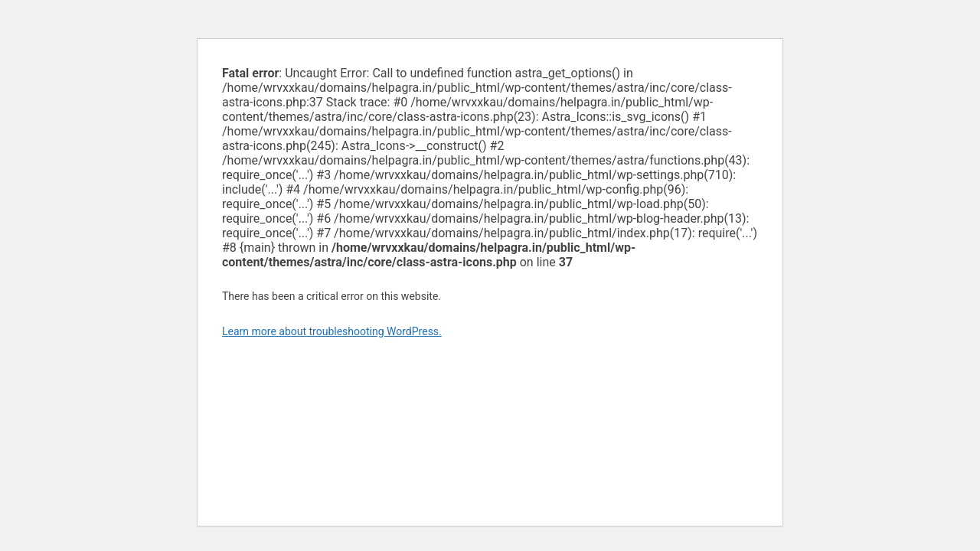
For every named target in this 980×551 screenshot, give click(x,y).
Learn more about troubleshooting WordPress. (332, 331)
